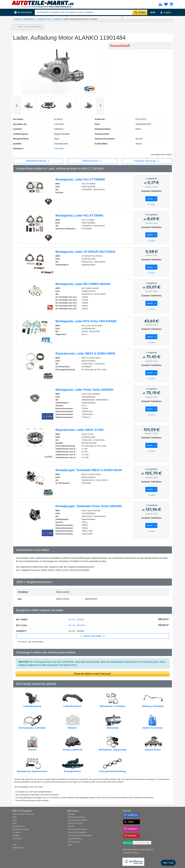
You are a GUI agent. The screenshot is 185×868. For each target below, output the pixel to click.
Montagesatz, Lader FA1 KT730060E (80, 179)
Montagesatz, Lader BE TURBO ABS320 (83, 284)
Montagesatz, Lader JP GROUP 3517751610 (85, 252)
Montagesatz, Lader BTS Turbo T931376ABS (86, 321)
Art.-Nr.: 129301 (76, 619)
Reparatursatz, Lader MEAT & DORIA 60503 (85, 353)
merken (151, 205)
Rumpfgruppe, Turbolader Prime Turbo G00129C (89, 506)
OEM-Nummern (92, 161)
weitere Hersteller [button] (93, 636)
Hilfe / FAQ (168, 863)
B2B (153, 12)
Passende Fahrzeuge (147, 161)
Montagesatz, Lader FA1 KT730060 (79, 215)
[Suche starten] (140, 12)
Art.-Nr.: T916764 (77, 625)
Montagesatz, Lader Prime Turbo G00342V (84, 390)
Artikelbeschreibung (38, 161)
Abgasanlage (28, 19)
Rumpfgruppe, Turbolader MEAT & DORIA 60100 (89, 470)
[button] (17, 106)
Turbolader (57, 19)
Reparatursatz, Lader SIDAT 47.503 (79, 430)
